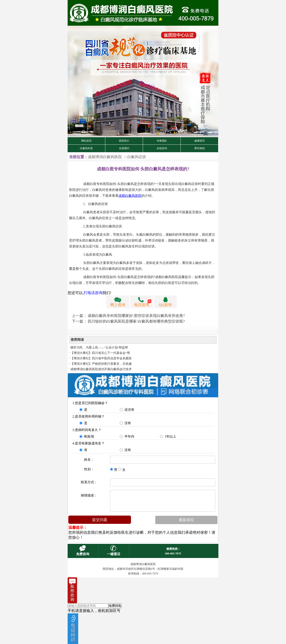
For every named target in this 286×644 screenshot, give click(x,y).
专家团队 (162, 141)
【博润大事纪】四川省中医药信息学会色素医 (101, 358)
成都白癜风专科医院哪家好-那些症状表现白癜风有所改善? (136, 316)
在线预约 (124, 148)
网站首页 (86, 141)
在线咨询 (162, 148)
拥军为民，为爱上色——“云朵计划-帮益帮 (99, 347)
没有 (128, 423)
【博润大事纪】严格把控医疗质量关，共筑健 (101, 364)
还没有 (129, 410)
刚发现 (89, 437)
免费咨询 (83, 554)
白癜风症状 (137, 157)
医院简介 (124, 141)
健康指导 (200, 141)
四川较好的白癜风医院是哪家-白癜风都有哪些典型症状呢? (136, 321)
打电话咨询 (93, 293)
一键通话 (114, 554)
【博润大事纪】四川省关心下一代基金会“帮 (100, 353)
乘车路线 (200, 148)
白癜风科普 (86, 148)
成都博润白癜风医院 (105, 157)
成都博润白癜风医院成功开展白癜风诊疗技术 (101, 369)
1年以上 (170, 437)
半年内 (129, 437)
